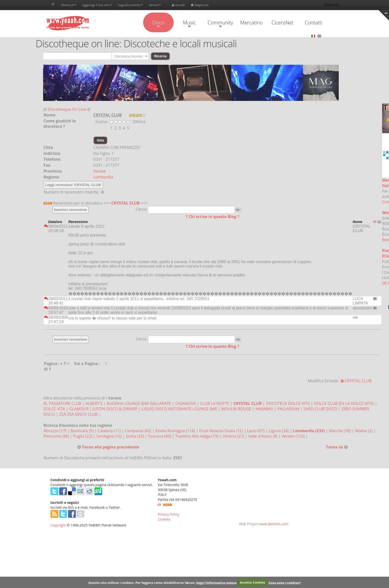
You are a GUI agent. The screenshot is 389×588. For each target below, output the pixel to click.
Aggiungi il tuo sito (97, 5)
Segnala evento (130, 5)
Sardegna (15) (109, 436)
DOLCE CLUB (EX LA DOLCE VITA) (344, 403)
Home (331, 5)
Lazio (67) (256, 431)
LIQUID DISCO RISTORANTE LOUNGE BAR (179, 409)
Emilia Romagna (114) (176, 431)
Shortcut (69, 5)
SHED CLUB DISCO (320, 409)
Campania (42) (139, 431)
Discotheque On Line (67, 109)
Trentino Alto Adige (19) (197, 436)
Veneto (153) (294, 436)
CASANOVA (185, 403)
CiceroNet (282, 23)
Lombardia (103, 177)
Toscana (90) (160, 436)
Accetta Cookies (252, 582)
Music (189, 23)
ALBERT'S (94, 403)
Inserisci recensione (71, 210)
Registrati (200, 5)
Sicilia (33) (135, 436)
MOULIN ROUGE (236, 409)
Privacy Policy (168, 514)
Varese (100, 171)
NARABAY (265, 409)
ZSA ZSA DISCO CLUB (78, 414)
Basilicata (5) (82, 431)
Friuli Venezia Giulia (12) (221, 431)
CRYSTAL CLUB (126, 203)
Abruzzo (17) (56, 431)
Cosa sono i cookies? (284, 582)
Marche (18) (340, 431)
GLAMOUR (79, 409)
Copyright (58, 525)
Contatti (313, 23)
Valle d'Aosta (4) (263, 436)
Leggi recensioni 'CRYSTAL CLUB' (74, 185)
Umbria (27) (234, 436)
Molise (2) (364, 431)
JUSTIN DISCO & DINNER (115, 409)
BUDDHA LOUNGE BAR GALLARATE (139, 403)
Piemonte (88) (57, 436)
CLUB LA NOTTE (215, 403)
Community (220, 23)
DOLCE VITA (54, 409)
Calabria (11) (110, 431)
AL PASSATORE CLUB (62, 403)
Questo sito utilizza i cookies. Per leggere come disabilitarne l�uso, (142, 582)
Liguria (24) (279, 431)
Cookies (164, 519)
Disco (158, 23)
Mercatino (251, 23)
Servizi (155, 5)
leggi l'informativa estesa (216, 582)
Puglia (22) (83, 436)
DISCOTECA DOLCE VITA (288, 403)
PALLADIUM (288, 409)
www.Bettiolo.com (274, 524)
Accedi (178, 5)
